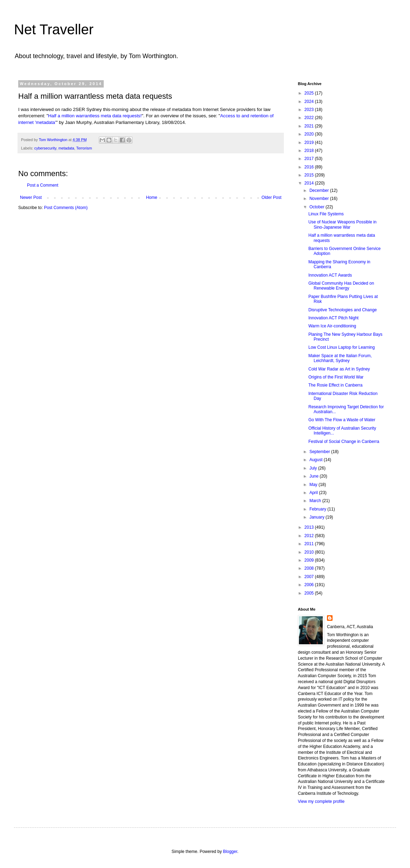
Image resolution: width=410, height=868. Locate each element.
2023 (310, 110)
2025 (310, 93)
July (314, 468)
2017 (310, 159)
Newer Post (31, 197)
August (317, 460)
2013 (310, 527)
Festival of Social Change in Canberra (344, 442)
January (317, 517)
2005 (310, 593)
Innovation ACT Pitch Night (333, 318)
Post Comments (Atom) (66, 208)
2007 (310, 577)
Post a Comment (43, 185)
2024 (310, 102)
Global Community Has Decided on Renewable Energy (341, 286)
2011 (310, 544)
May (314, 485)
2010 (310, 552)
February (318, 509)
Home (152, 197)
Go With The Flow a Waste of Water (342, 420)
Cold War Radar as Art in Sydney (339, 369)
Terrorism (84, 148)
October (317, 207)
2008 (310, 568)
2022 (310, 118)
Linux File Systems (326, 214)
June (315, 476)
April (314, 493)
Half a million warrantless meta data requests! (95, 116)
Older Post (271, 197)
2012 (310, 536)
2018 (310, 151)
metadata (66, 148)
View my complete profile (321, 801)
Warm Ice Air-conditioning (332, 326)
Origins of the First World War (336, 377)
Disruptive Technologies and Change (343, 310)
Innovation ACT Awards (330, 275)
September (320, 452)
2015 (310, 175)
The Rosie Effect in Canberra (336, 385)
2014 (310, 183)
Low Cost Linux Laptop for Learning (341, 347)
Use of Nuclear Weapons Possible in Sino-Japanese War (343, 224)
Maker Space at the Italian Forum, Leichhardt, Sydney (340, 358)
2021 (310, 126)
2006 (310, 585)
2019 (310, 143)
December (320, 190)
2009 (310, 560)
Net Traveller (54, 29)
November (320, 199)
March (316, 501)
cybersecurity (45, 148)
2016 (310, 167)
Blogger (230, 852)
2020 (310, 134)
